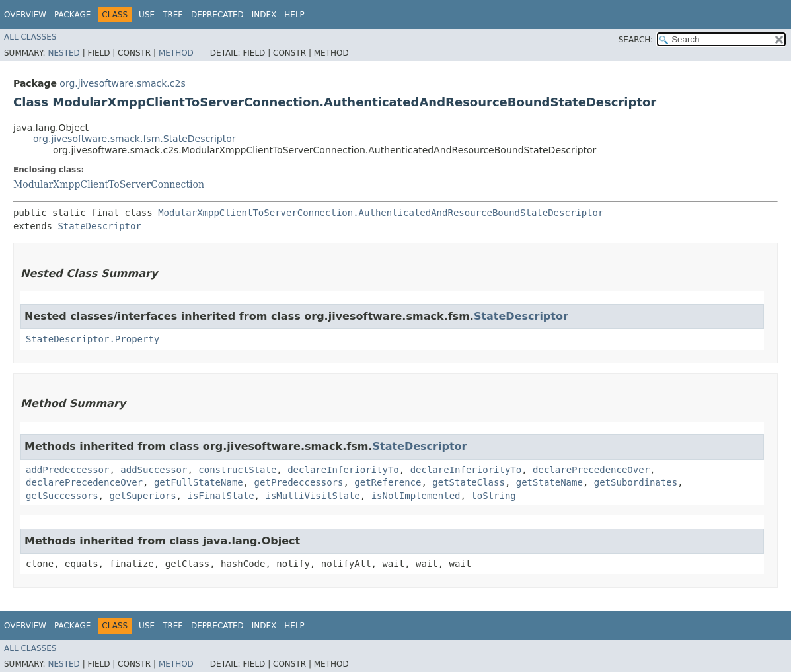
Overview (25, 15)
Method (176, 53)
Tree (173, 15)
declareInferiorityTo (343, 470)
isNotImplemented (416, 496)
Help (294, 15)
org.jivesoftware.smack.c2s (122, 83)
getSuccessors (62, 496)
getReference (388, 482)
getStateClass (469, 482)
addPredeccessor (67, 470)
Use (147, 15)
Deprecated (217, 15)
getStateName (549, 482)
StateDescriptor (99, 226)
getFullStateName (199, 482)
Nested (63, 53)
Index (264, 15)
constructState (237, 470)
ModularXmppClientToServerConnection (109, 184)
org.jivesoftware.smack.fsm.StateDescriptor (134, 139)
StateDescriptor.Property (93, 339)
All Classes (30, 37)
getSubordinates (636, 482)
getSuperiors (142, 496)
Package (72, 15)
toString (493, 496)
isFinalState (220, 496)
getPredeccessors (299, 482)
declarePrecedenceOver (591, 470)
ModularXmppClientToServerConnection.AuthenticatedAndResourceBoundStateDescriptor (381, 213)
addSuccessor (154, 470)
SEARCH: (636, 40)
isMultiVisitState (312, 496)
